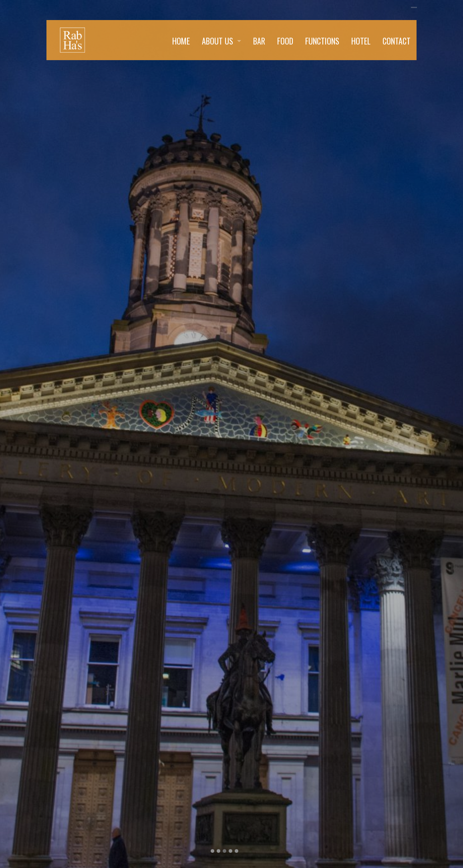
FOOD (285, 41)
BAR (259, 41)
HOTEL (361, 41)
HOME (181, 41)
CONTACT (397, 41)
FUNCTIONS (322, 41)
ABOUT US (217, 41)
